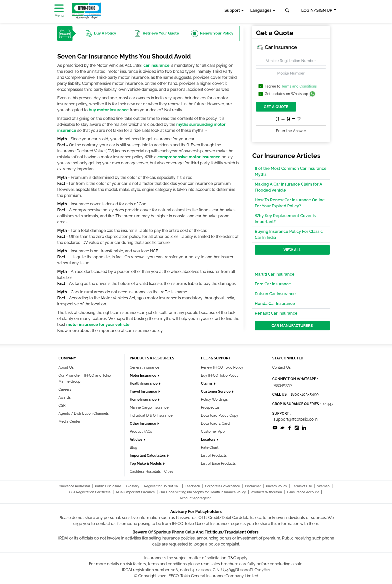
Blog (133, 447)
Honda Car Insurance (275, 304)
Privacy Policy (277, 486)
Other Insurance (143, 423)
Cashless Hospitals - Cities (151, 471)
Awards (65, 397)
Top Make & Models (146, 463)
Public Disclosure (108, 486)
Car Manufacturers (292, 326)
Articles (136, 439)
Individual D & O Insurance (151, 415)
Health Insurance (144, 383)
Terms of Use (302, 486)
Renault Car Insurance (276, 313)
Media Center (69, 421)
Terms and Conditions (299, 86)
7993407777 (283, 385)
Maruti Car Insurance (275, 274)
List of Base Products (218, 463)
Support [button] (232, 10)
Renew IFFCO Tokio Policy (222, 367)
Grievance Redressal (75, 486)
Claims (207, 383)
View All (292, 250)
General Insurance (144, 367)
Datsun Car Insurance (275, 294)
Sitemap (324, 486)
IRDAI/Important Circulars (135, 492)
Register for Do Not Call (162, 486)
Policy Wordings (214, 399)
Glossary (133, 486)
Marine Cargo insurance (149, 407)
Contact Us (281, 367)
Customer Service (216, 391)
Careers (65, 389)
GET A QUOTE (276, 107)
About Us (66, 367)
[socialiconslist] (275, 427)
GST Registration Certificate (90, 492)
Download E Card (215, 423)
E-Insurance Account (303, 492)
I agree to (291, 86)
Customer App (213, 431)
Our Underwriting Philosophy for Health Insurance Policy (203, 492)
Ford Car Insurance (273, 284)
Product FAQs (141, 431)
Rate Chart (210, 447)
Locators (208, 439)
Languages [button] (261, 10)
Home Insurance (143, 399)
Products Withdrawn (267, 492)
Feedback (193, 486)
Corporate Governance (223, 486)
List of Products (214, 455)
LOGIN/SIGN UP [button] (317, 10)
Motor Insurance (143, 375)
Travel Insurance (144, 391)
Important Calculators (148, 455)
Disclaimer (253, 486)
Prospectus (210, 407)
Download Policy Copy (220, 415)
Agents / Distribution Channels (84, 413)
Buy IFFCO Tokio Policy (220, 375)
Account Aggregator (195, 498)
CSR (62, 405)
